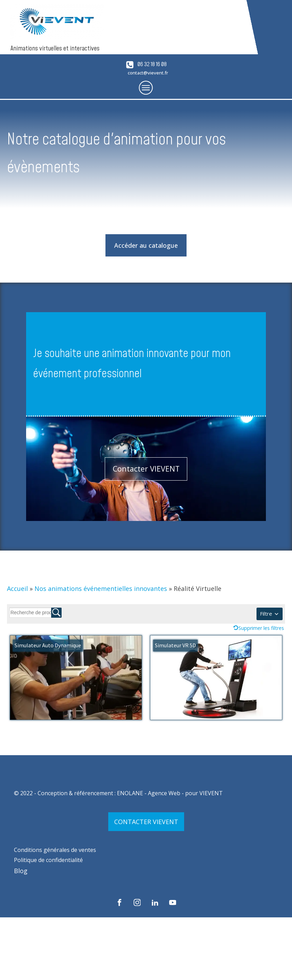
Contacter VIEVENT (146, 469)
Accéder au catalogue (146, 245)
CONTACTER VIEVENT (146, 822)
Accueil (17, 588)
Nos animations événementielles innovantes (101, 588)
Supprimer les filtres (261, 628)
